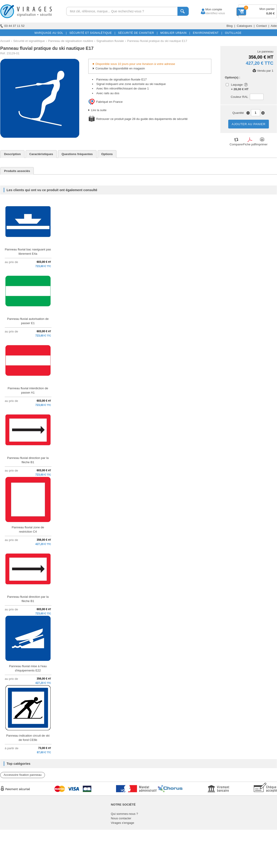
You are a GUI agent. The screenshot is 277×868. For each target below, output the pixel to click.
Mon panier (267, 9)
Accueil (5, 41)
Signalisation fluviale (110, 41)
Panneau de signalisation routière (71, 41)
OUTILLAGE (232, 33)
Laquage (237, 85)
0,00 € (270, 13)
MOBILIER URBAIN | (174, 33)
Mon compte (210, 9)
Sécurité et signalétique (29, 41)
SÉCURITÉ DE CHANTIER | (137, 33)
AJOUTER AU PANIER (249, 124)
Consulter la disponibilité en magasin (120, 68)
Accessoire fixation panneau (23, 775)
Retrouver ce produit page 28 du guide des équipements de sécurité (142, 119)
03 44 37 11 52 (12, 26)
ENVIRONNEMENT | (207, 33)
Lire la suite (99, 110)
